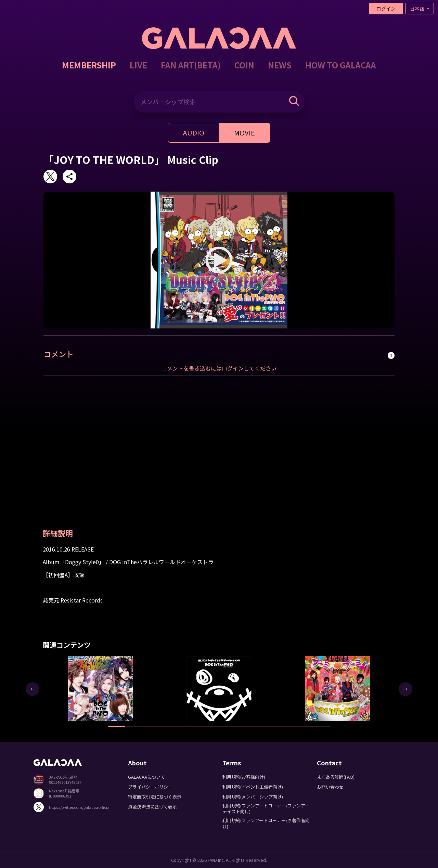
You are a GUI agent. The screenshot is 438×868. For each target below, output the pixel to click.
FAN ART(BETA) (191, 65)
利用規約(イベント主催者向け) (253, 787)
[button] (116, 727)
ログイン (386, 9)
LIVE (138, 65)
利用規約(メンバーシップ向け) (253, 797)
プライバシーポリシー (150, 787)
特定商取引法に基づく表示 (155, 797)
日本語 (418, 9)
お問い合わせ (330, 787)
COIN (244, 65)
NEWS (280, 65)
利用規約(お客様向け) (244, 777)
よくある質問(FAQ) (336, 777)
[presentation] (33, 689)
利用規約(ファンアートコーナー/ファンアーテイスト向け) (266, 808)
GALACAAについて (146, 777)
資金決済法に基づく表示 (152, 807)
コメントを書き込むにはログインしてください (219, 368)
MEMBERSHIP (89, 65)
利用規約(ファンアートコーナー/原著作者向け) (266, 823)
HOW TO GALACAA (341, 65)
